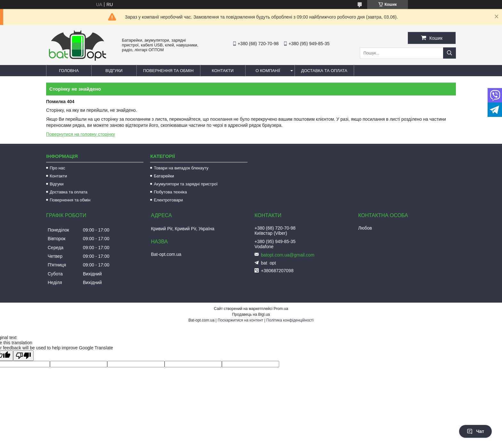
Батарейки (164, 176)
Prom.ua (281, 309)
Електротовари (168, 200)
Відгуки (114, 71)
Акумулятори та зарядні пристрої (186, 184)
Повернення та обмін (168, 71)
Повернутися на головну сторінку (81, 134)
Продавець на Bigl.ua (251, 314)
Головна (69, 71)
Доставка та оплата (324, 71)
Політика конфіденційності (290, 320)
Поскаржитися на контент (240, 320)
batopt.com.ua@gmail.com (288, 255)
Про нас (57, 168)
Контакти (223, 71)
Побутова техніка (170, 192)
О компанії (268, 71)
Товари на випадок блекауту (181, 168)
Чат (475, 431)
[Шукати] (449, 53)
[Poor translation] (23, 356)
